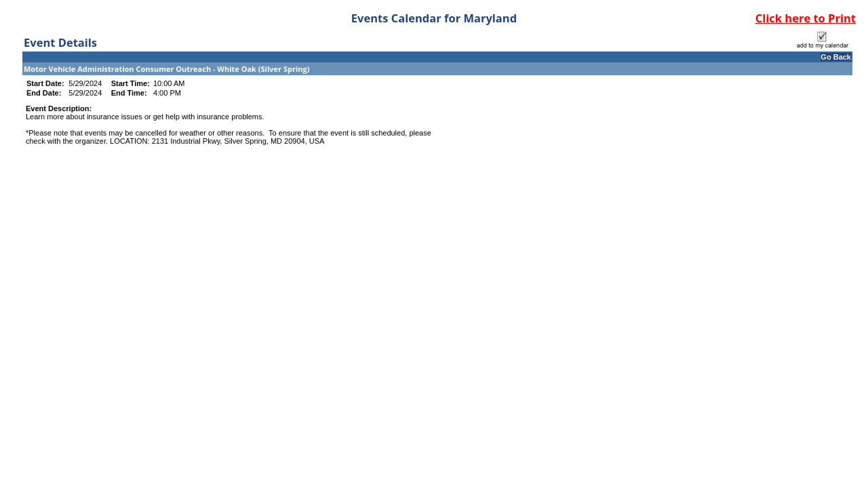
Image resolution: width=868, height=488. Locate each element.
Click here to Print (806, 18)
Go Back (836, 57)
